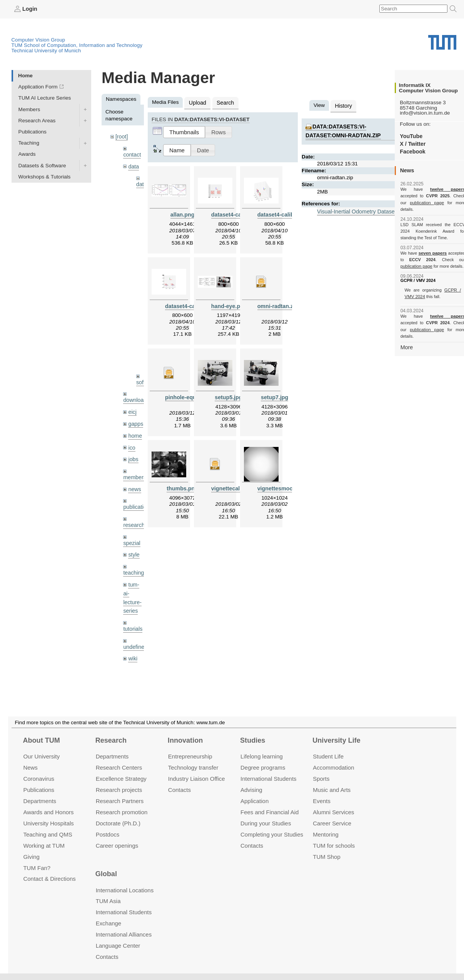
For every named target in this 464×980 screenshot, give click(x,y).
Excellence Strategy (121, 779)
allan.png (182, 214)
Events (322, 801)
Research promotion (122, 812)
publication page (416, 202)
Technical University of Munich (46, 50)
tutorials (132, 612)
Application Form (38, 87)
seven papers (433, 246)
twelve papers (433, 189)
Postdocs (108, 834)
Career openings (117, 845)
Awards (27, 154)
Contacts (179, 790)
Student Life (328, 756)
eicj (132, 402)
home (135, 425)
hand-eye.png (229, 305)
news (134, 477)
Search (223, 102)
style (134, 541)
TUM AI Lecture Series (45, 98)
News (30, 767)
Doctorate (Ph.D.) (118, 823)
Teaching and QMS (48, 834)
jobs (133, 448)
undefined (135, 630)
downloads (136, 391)
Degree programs (263, 767)
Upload (197, 102)
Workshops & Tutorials (45, 176)
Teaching (29, 143)
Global (106, 874)
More (406, 333)
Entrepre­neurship (190, 756)
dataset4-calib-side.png (286, 214)
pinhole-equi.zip (185, 396)
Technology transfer (193, 767)
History (343, 105)
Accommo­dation (333, 767)
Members (29, 109)
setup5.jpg (229, 396)
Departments (40, 801)
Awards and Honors (48, 812)
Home (25, 75)
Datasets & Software (42, 165)
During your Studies (266, 823)
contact (132, 154)
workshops (136, 659)
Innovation (185, 740)
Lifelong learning (262, 756)
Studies (253, 740)
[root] (121, 136)
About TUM (41, 740)
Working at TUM (44, 845)
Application (255, 801)
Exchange (109, 923)
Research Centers (119, 767)
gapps (135, 414)
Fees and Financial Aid (270, 812)
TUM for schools (334, 845)
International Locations (125, 890)
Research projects (119, 790)
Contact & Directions (49, 879)
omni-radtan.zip (277, 305)
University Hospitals (48, 823)
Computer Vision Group (38, 39)
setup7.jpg (275, 396)
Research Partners (120, 801)
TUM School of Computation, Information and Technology (77, 45)
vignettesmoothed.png (285, 486)
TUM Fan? (37, 867)
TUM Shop (326, 856)
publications (137, 494)
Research (111, 740)
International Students (268, 779)
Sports (321, 779)
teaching (133, 558)
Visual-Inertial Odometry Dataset (355, 210)
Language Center (118, 946)
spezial (131, 529)
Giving (31, 856)
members (134, 466)
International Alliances (124, 934)
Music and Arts (332, 790)
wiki (133, 641)
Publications (33, 131)
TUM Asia (108, 901)
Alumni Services (333, 812)
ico (131, 436)
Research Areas (37, 120)
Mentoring (326, 834)
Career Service (332, 823)
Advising (251, 790)
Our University (41, 756)
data (133, 165)
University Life (336, 740)
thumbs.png (182, 486)
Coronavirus (39, 779)
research (133, 512)
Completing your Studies (272, 834)
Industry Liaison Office (197, 779)
